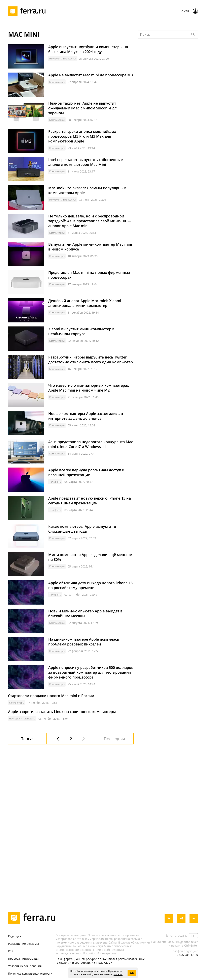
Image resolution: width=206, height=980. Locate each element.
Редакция (15, 936)
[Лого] (28, 11)
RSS (11, 951)
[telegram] (181, 919)
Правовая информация (24, 959)
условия (118, 974)
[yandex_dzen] (194, 919)
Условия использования (25, 966)
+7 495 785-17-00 (186, 955)
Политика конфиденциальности (30, 973)
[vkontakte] (169, 919)
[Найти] (193, 89)
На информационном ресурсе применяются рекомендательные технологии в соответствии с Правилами (100, 961)
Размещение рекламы (23, 944)
